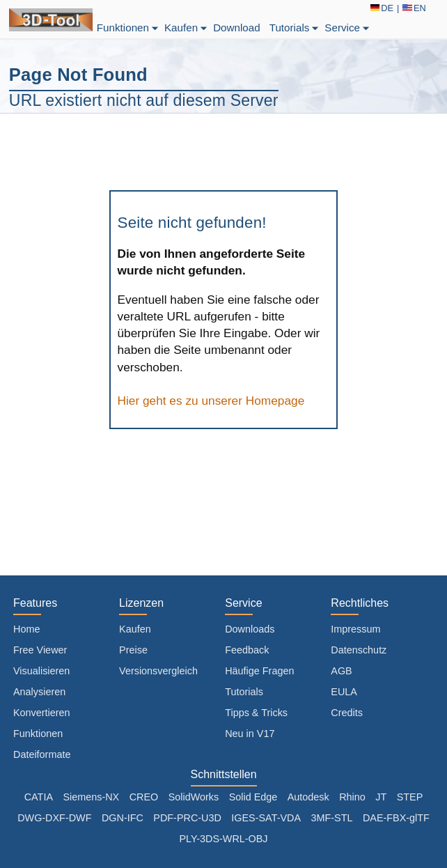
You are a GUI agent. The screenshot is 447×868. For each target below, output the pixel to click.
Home (26, 629)
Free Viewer (40, 650)
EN (414, 8)
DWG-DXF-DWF (54, 818)
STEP (410, 797)
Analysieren (39, 692)
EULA (344, 692)
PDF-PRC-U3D (187, 818)
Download (237, 28)
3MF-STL (331, 818)
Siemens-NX (91, 797)
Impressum (355, 629)
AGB (341, 671)
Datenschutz (359, 650)
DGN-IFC (123, 818)
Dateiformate (42, 754)
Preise (133, 650)
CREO (144, 797)
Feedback (247, 650)
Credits (347, 713)
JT (381, 797)
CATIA (39, 797)
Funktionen (128, 28)
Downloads (250, 629)
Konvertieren (42, 713)
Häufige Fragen (259, 671)
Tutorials (295, 28)
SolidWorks (194, 797)
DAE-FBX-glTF (396, 818)
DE (382, 8)
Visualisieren (41, 671)
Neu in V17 (250, 734)
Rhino (352, 797)
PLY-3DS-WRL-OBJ (223, 839)
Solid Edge (253, 797)
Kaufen (187, 28)
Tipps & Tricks (256, 713)
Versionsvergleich (158, 671)
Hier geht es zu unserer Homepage (211, 401)
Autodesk (308, 797)
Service (348, 28)
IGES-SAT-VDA (266, 818)
